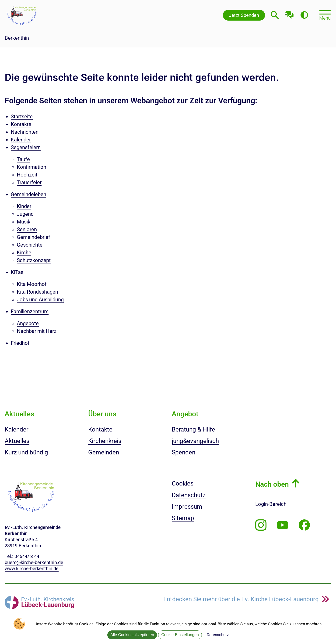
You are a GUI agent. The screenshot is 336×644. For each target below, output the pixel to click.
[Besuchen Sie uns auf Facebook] (304, 525)
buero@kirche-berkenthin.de (34, 562)
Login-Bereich (271, 504)
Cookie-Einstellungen (180, 635)
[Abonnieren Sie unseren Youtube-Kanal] (283, 525)
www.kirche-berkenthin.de (32, 568)
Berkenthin (17, 38)
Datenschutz (218, 635)
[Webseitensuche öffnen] (275, 15)
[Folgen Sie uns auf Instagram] (261, 525)
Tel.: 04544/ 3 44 (22, 556)
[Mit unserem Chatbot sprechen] (289, 13)
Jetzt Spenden (244, 15)
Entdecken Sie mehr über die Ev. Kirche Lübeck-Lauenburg (242, 599)
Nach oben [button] (272, 484)
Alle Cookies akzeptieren (132, 635)
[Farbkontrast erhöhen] (304, 15)
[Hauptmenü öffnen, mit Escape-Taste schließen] (325, 15)
